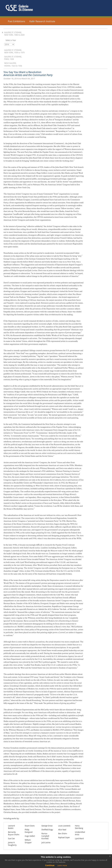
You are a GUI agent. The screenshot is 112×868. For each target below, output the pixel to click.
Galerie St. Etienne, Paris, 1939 (13, 58)
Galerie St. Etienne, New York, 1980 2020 (14, 34)
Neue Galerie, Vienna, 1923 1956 (13, 64)
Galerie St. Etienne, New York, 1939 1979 (14, 51)
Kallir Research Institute (42, 21)
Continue (50, 865)
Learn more (62, 865)
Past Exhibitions (16, 21)
